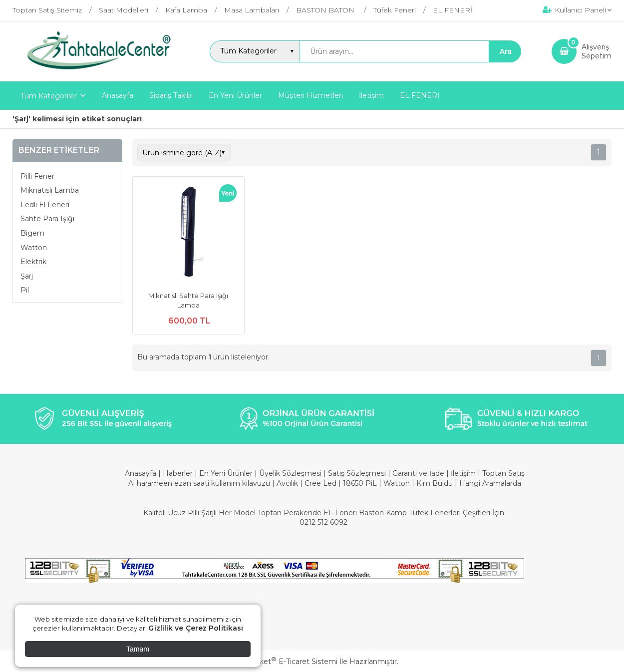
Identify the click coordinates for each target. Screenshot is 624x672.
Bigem (32, 233)
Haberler (179, 473)
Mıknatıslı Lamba (50, 190)
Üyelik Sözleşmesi (290, 473)
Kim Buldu (435, 483)
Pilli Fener (37, 176)
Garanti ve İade (418, 473)
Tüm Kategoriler (49, 96)
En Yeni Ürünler (227, 473)
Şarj (27, 276)
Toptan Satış (503, 473)
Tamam (138, 649)
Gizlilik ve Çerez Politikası (196, 628)
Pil (25, 290)
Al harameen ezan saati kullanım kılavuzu (199, 483)
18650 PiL (360, 483)
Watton (34, 248)
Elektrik (33, 262)
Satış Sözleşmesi (357, 473)
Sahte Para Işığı (47, 219)
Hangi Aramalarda (490, 483)
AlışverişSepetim (597, 51)
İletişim (464, 473)
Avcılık (287, 483)
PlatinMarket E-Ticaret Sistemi (282, 662)
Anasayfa (142, 473)
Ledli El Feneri (45, 205)
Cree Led (320, 483)
